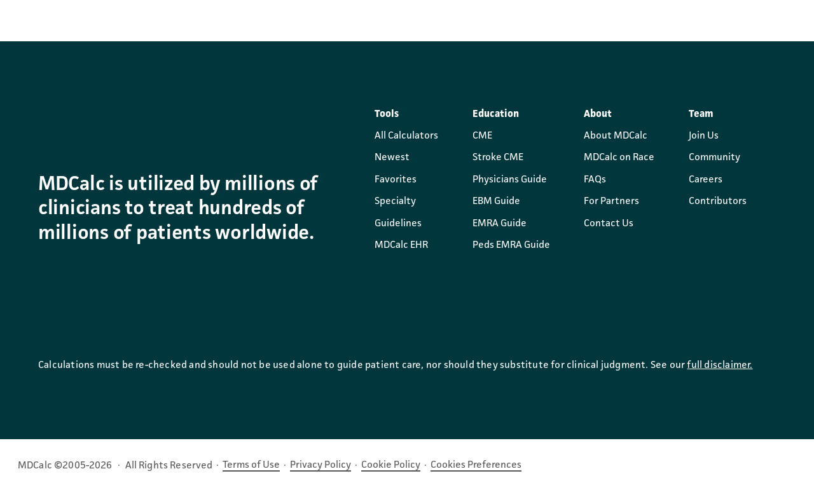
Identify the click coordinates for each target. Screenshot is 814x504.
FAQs (595, 180)
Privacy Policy (321, 465)
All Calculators (406, 136)
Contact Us (609, 224)
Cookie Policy (391, 465)
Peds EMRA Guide (511, 245)
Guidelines (398, 224)
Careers (706, 180)
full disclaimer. (720, 365)
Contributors (718, 201)
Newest (392, 158)
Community (714, 158)
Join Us (704, 136)
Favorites (396, 180)
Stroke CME (498, 158)
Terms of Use (251, 465)
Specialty (395, 201)
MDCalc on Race (619, 158)
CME (482, 136)
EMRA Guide (500, 224)
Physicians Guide (510, 180)
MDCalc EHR (401, 245)
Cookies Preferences (476, 465)
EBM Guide (496, 201)
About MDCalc (616, 136)
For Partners (611, 201)
